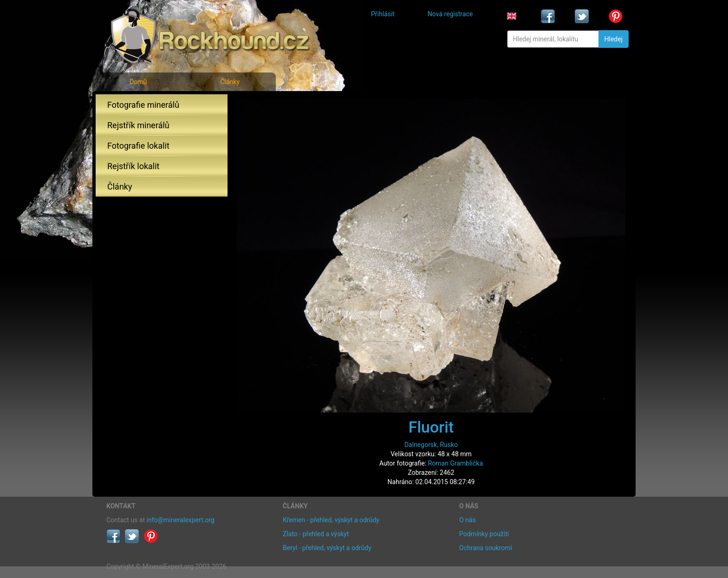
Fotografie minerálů (143, 105)
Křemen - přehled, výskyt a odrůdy (331, 520)
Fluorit (431, 427)
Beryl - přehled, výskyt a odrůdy (327, 548)
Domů (138, 82)
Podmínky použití (484, 534)
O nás (468, 520)
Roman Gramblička (455, 463)
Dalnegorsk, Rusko (431, 445)
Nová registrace (450, 14)
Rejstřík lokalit (133, 166)
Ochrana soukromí (486, 548)
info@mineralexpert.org (181, 520)
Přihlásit (383, 14)
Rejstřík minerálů (138, 125)
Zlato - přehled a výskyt (316, 534)
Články (230, 82)
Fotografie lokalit (138, 146)
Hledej (614, 39)
